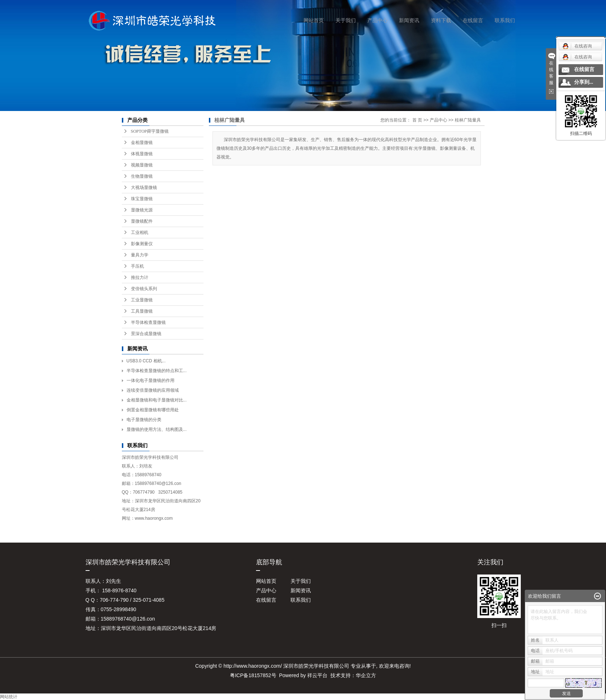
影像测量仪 (142, 244)
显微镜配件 (142, 221)
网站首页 (314, 20)
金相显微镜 (142, 143)
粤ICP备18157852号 (253, 675)
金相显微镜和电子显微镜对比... (157, 400)
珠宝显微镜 (142, 199)
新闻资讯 (409, 20)
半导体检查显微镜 (148, 322)
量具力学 (140, 255)
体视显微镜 (142, 154)
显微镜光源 (142, 210)
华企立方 (366, 675)
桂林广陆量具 (468, 120)
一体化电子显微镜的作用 (151, 380)
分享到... (584, 82)
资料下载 (441, 20)
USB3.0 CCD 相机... (146, 361)
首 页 (417, 120)
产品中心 (378, 20)
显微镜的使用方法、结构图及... (157, 429)
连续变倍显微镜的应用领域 (153, 390)
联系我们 (505, 20)
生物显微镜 (142, 176)
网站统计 (9, 697)
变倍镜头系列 (144, 289)
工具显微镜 (142, 311)
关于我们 (346, 20)
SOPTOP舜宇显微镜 (150, 131)
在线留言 (473, 20)
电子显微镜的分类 (144, 420)
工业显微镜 (142, 300)
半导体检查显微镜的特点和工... (157, 371)
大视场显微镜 (144, 188)
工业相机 (140, 232)
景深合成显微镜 (146, 334)
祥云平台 (317, 675)
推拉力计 (140, 277)
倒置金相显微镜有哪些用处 (153, 410)
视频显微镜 (142, 165)
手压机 (137, 266)
